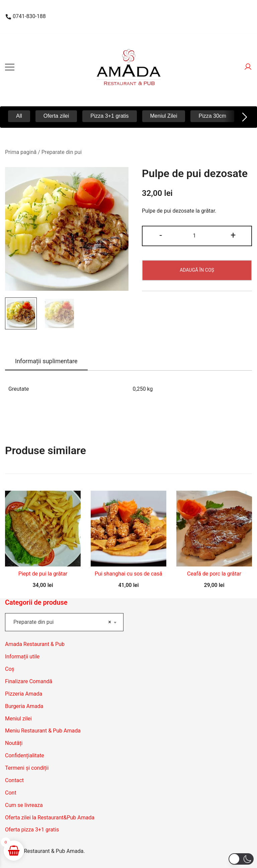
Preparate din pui (62, 152)
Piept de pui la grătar (43, 574)
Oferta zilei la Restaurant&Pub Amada (50, 818)
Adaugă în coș (197, 270)
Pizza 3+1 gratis (109, 116)
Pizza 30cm (212, 116)
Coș (10, 669)
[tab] (46, 362)
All (19, 116)
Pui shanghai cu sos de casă (128, 574)
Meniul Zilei (164, 116)
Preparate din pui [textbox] (62, 622)
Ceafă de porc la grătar (214, 574)
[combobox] (64, 622)
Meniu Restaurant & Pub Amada (43, 731)
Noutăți (14, 743)
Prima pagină (21, 152)
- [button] (161, 235)
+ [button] (233, 235)
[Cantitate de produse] (197, 236)
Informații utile (22, 657)
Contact (14, 780)
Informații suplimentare (46, 361)
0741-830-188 (26, 16)
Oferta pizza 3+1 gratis (32, 830)
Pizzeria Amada (24, 694)
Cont (11, 793)
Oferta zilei (56, 116)
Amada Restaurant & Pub (35, 644)
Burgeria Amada (24, 706)
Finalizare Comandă (29, 681)
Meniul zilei (18, 719)
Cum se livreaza (24, 805)
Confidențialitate (25, 755)
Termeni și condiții (27, 768)
